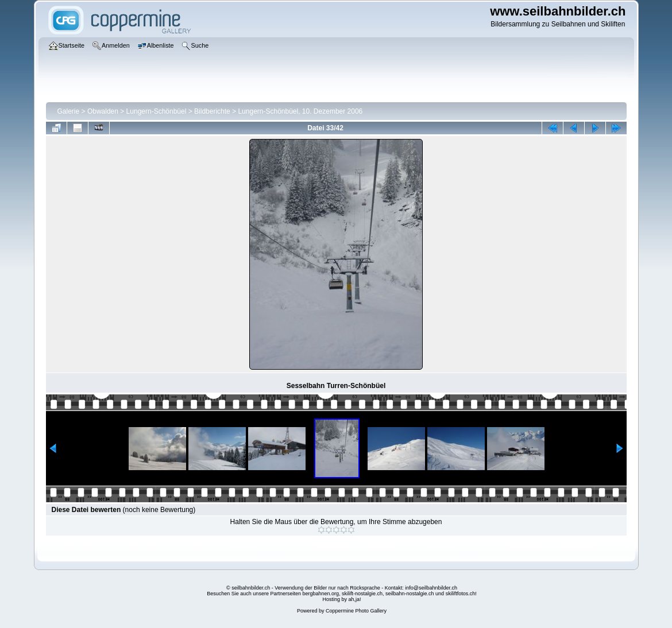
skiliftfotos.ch (461, 594)
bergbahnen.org (320, 594)
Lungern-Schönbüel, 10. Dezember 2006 (300, 111)
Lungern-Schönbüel (157, 111)
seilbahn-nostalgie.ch (410, 594)
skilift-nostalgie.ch (362, 594)
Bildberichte (212, 111)
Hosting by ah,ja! (341, 599)
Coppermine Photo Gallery (356, 611)
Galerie (69, 111)
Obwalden (103, 111)
